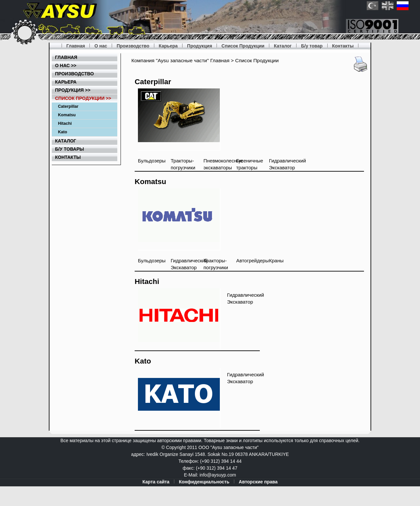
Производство (133, 46)
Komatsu (67, 115)
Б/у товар (312, 46)
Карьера (168, 46)
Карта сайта (156, 482)
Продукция (200, 46)
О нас (101, 46)
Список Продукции (243, 46)
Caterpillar (68, 106)
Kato (63, 132)
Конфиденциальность (204, 482)
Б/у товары (69, 149)
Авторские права (258, 482)
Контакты (343, 46)
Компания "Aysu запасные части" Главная (180, 60)
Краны (276, 261)
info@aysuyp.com (218, 475)
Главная (76, 46)
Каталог (283, 46)
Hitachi (65, 123)
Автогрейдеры (252, 261)
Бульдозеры (152, 161)
